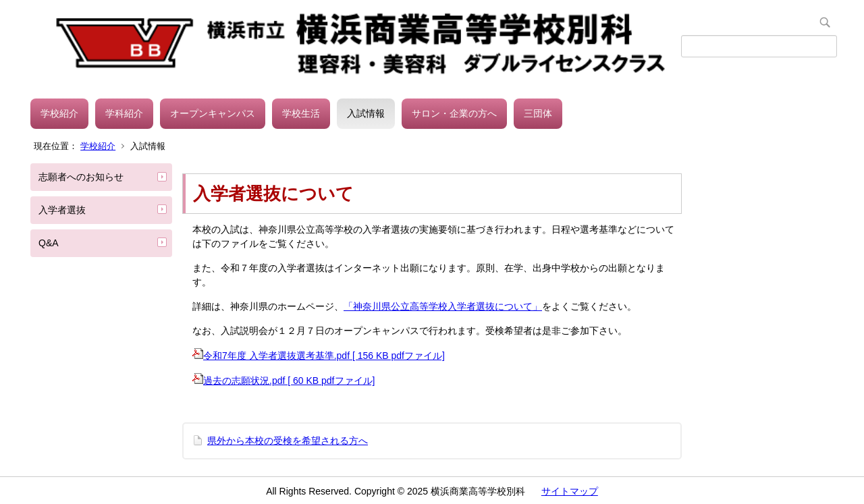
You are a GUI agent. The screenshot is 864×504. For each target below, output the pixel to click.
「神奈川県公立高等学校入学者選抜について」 (443, 306)
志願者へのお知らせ (81, 177)
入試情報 (366, 113)
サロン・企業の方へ (454, 113)
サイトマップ (570, 491)
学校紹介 (59, 113)
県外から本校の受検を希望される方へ (288, 441)
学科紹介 (124, 113)
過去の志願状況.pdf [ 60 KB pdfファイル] (283, 381)
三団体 (538, 113)
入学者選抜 (62, 210)
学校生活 (301, 113)
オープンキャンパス (213, 113)
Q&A (49, 243)
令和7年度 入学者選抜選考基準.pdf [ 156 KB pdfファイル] (319, 356)
